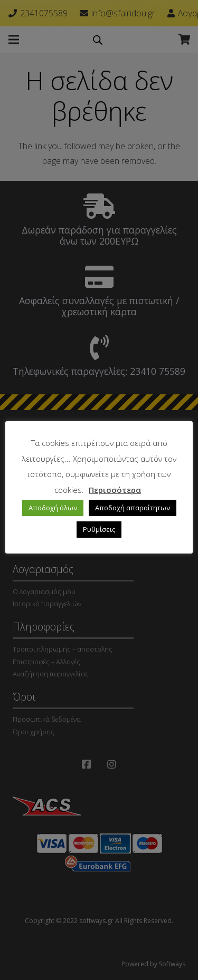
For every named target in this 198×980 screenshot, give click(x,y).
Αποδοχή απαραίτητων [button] (133, 508)
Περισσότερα (115, 490)
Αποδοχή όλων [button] (53, 508)
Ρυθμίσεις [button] (99, 529)
